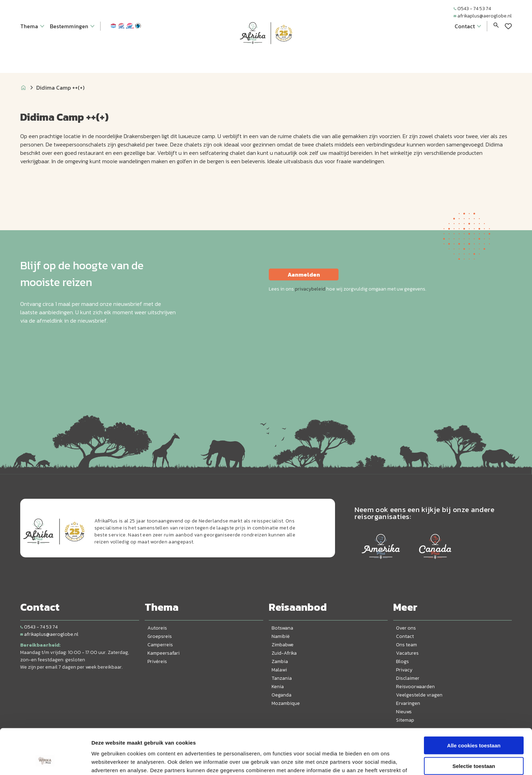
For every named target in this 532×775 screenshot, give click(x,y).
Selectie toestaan (474, 726)
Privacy (404, 670)
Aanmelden (304, 274)
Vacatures (407, 653)
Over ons (406, 628)
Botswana (282, 628)
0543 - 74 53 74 (472, 9)
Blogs (402, 661)
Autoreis (157, 628)
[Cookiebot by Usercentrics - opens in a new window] (45, 761)
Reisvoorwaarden (415, 687)
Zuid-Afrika (284, 653)
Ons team (406, 645)
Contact (405, 636)
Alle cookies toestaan (474, 705)
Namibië (281, 636)
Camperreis (160, 645)
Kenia (278, 687)
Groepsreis (160, 636)
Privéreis (157, 661)
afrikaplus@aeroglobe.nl (483, 16)
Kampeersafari (164, 653)
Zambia (280, 661)
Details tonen (377, 761)
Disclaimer (408, 678)
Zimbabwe (283, 645)
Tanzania (282, 678)
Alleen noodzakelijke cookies (474, 746)
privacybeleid (310, 289)
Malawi (279, 670)
